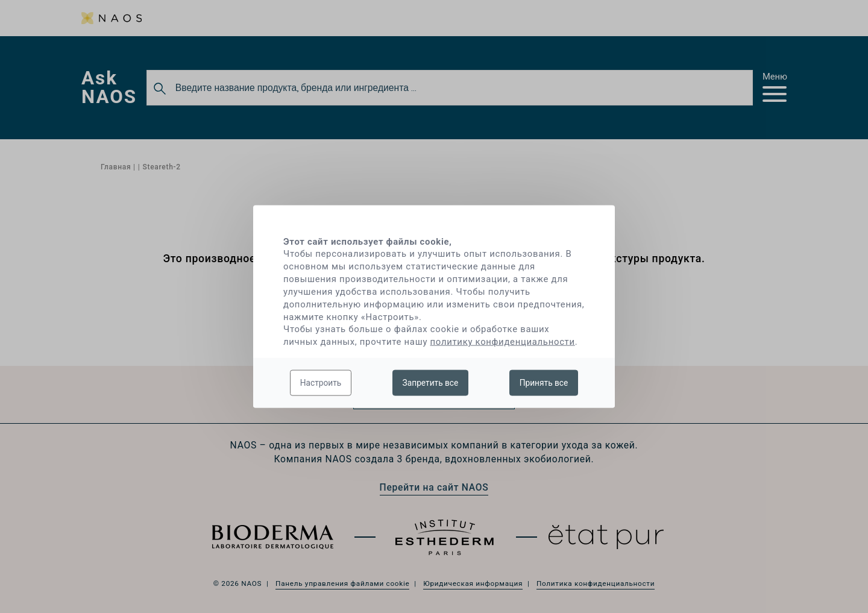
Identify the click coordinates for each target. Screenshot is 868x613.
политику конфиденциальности (503, 342)
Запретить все (431, 382)
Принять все (544, 382)
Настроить (321, 382)
